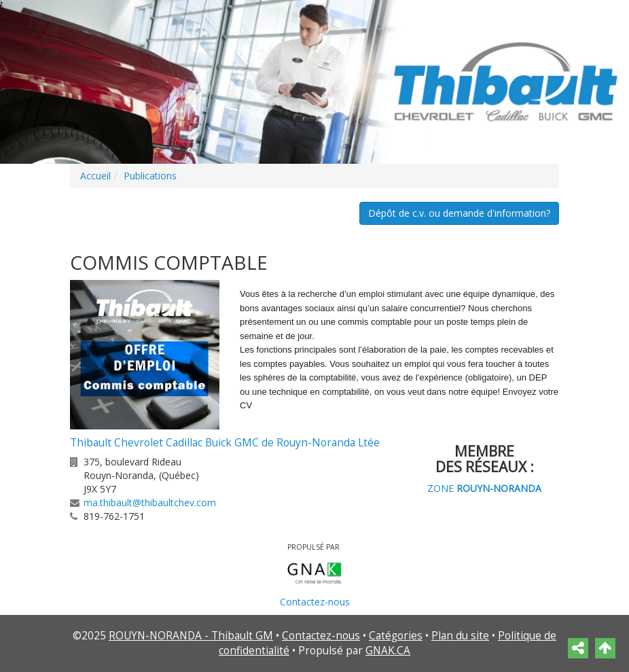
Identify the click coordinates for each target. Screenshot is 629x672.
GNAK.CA (388, 651)
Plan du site (460, 636)
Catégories (396, 636)
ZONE (484, 488)
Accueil (95, 176)
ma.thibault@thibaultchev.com (150, 502)
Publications (150, 176)
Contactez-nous (315, 602)
